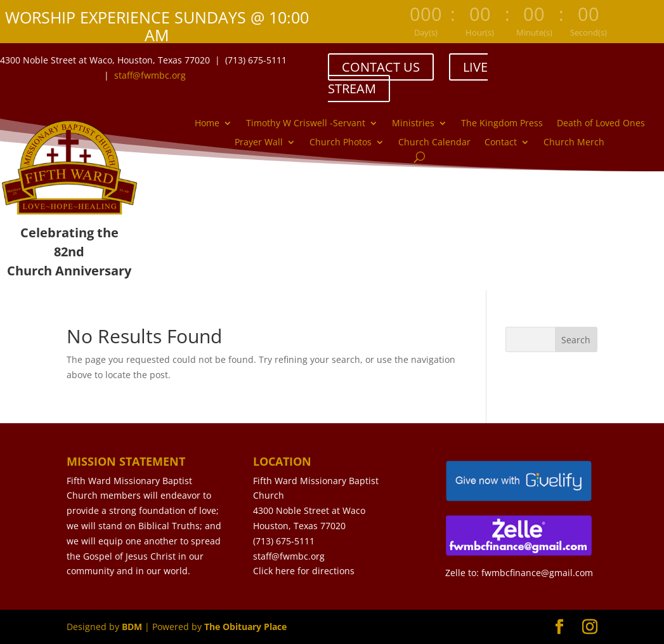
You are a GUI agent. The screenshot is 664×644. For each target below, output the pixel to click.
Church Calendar (434, 143)
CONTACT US (381, 67)
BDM (132, 627)
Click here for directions (304, 571)
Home (207, 124)
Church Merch (574, 143)
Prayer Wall (259, 143)
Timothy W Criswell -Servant (306, 124)
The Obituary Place (245, 627)
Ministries (413, 124)
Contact (501, 143)
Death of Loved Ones (601, 124)
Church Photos (341, 143)
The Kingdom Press (502, 124)
